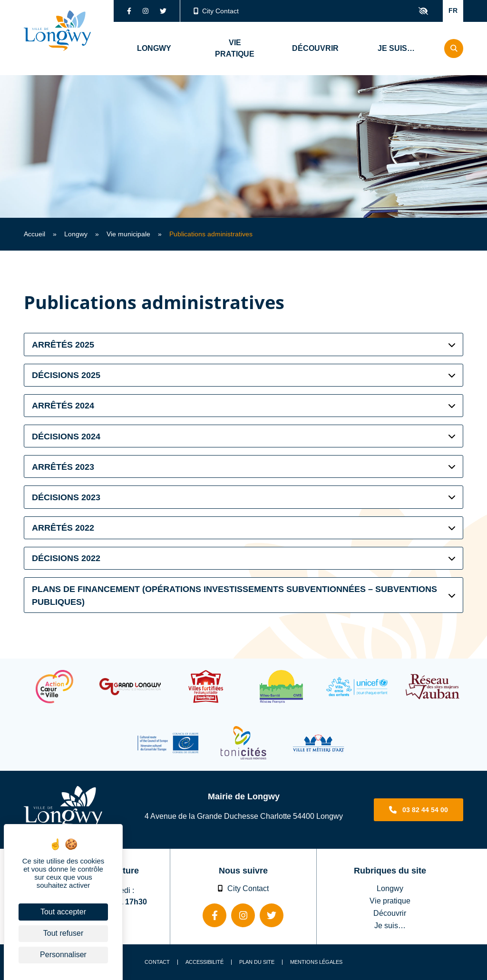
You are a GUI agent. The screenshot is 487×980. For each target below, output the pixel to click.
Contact (157, 962)
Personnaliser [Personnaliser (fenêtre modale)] (63, 955)
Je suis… (390, 925)
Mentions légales (316, 962)
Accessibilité (205, 962)
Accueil (34, 234)
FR (453, 10)
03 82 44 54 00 (425, 810)
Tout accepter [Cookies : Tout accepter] (63, 912)
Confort (423, 11)
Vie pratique (390, 901)
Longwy (76, 234)
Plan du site (257, 962)
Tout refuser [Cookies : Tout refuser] (63, 933)
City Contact (216, 11)
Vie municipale (128, 234)
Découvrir (390, 913)
